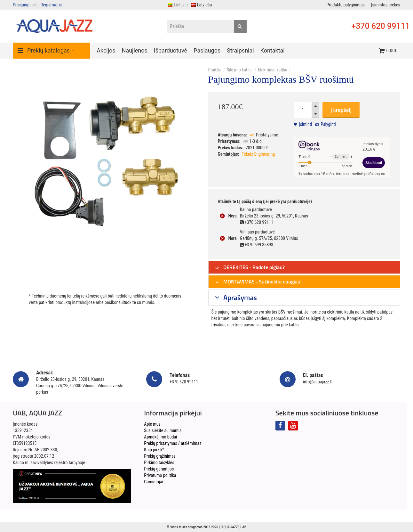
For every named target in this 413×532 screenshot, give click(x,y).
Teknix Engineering (258, 154)
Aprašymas (239, 298)
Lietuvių (178, 5)
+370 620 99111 (381, 26)
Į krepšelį (341, 110)
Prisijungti (22, 5)
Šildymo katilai (240, 70)
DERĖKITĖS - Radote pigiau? (250, 267)
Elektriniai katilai (272, 70)
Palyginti (328, 124)
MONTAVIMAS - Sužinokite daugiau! (258, 282)
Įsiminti (305, 124)
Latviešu (201, 5)
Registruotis (51, 5)
